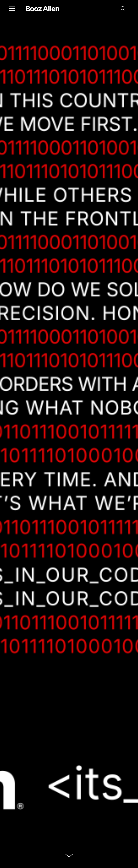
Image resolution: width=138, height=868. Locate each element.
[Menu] (12, 8)
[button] (123, 8)
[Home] (42, 8)
